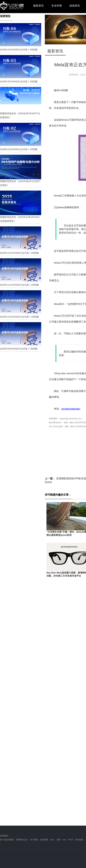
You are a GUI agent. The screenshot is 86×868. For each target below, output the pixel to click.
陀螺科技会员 (22, 840)
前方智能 (34, 840)
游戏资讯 (75, 6)
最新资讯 (38, 6)
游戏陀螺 (44, 840)
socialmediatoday (71, 409)
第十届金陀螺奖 (7, 840)
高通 (58, 840)
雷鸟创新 (79, 840)
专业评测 (57, 6)
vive (64, 840)
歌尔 (52, 840)
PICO (71, 840)
